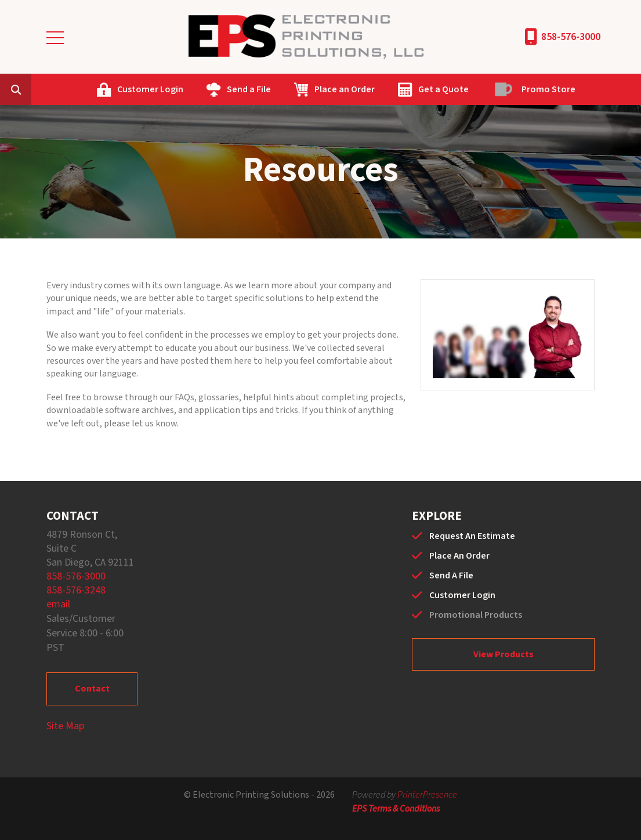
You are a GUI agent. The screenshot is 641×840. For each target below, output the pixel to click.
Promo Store (548, 89)
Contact (92, 689)
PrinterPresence (427, 795)
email (58, 604)
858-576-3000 (571, 37)
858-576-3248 (76, 590)
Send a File (249, 89)
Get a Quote (443, 89)
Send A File (451, 575)
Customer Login (150, 89)
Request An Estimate (472, 536)
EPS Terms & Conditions (396, 809)
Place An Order (459, 556)
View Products (504, 654)
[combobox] (34, 89)
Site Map (65, 726)
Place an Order (345, 89)
